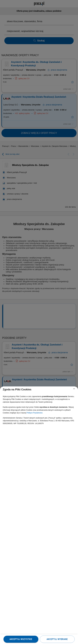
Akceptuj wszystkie (21, 639)
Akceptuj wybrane (57, 639)
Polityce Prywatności (34, 413)
